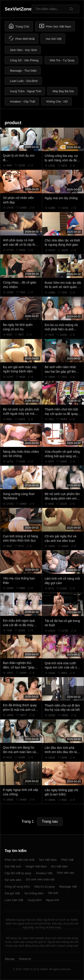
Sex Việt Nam (48, 860)
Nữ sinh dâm (13, 880)
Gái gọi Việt (12, 893)
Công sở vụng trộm (17, 887)
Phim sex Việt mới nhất (20, 860)
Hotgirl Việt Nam (36, 866)
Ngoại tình (53, 900)
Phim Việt (67, 860)
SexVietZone (18, 9)
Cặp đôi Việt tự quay (18, 873)
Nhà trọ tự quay (44, 887)
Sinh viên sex (66, 873)
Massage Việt (68, 887)
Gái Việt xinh (13, 866)
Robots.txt (25, 959)
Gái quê (53, 893)
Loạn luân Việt (14, 900)
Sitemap (10, 959)
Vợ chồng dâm (34, 893)
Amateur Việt (44, 873)
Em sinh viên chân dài (40, 879)
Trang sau (50, 821)
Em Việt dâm (59, 866)
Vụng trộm (34, 900)
